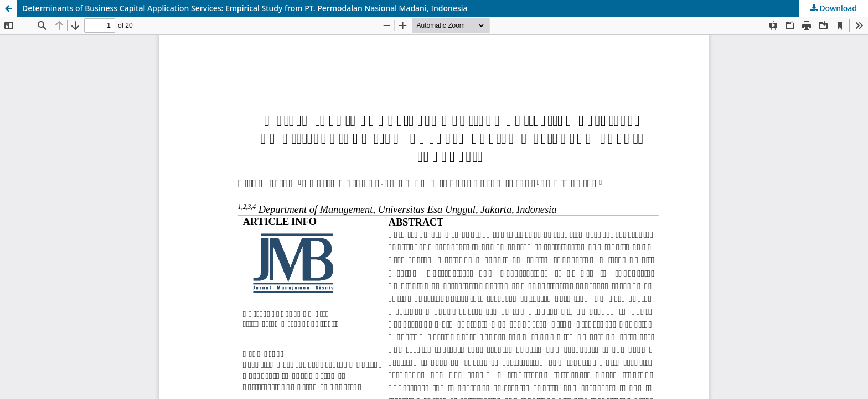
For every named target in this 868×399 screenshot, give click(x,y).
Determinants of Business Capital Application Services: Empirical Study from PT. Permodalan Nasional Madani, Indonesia (245, 8)
